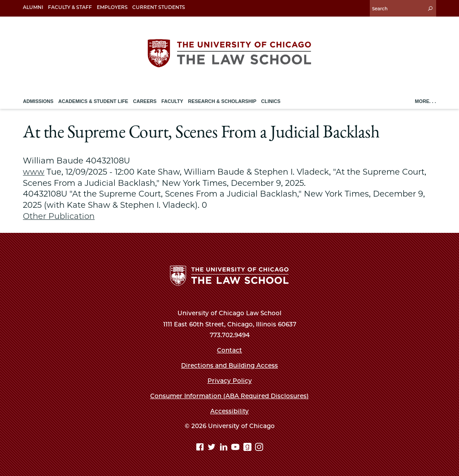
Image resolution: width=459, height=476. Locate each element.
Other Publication (59, 216)
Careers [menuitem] (145, 101)
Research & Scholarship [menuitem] (222, 101)
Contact (229, 350)
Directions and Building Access (229, 365)
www (34, 172)
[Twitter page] (213, 448)
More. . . (426, 101)
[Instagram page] (259, 448)
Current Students (159, 7)
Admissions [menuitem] (38, 101)
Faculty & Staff (70, 7)
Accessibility (229, 411)
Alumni (33, 7)
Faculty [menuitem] (172, 101)
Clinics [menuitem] (271, 101)
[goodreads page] (249, 448)
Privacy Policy (230, 381)
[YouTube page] (236, 448)
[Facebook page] (201, 448)
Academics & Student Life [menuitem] (93, 101)
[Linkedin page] (225, 448)
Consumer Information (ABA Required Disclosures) (229, 396)
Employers (112, 7)
